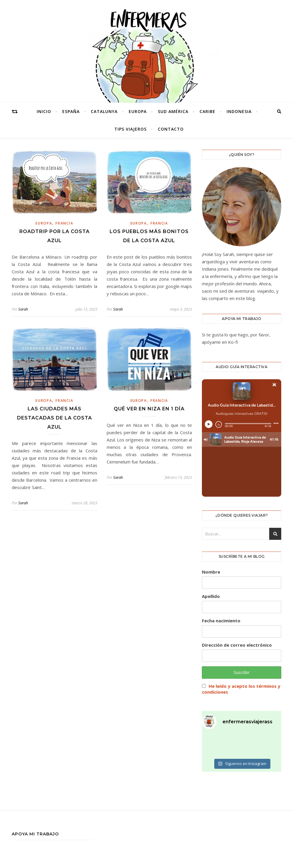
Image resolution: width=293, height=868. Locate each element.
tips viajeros (130, 129)
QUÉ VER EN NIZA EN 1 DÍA (149, 409)
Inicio (44, 111)
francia (64, 223)
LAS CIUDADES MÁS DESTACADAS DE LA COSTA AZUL (55, 418)
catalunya (104, 111)
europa (138, 111)
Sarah (23, 309)
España (71, 111)
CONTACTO (171, 129)
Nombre (211, 572)
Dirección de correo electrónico (237, 645)
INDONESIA (239, 111)
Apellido (211, 596)
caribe (207, 111)
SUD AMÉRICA (173, 111)
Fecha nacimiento (221, 621)
